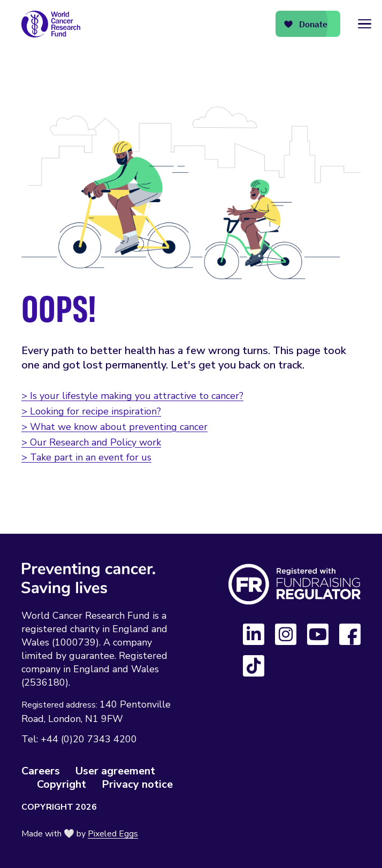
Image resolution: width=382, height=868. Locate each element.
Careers (41, 771)
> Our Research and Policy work (91, 442)
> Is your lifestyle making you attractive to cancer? (132, 396)
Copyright (62, 784)
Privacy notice (137, 784)
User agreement (115, 771)
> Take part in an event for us (86, 457)
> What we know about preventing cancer (114, 427)
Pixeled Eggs (113, 834)
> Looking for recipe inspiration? (91, 411)
